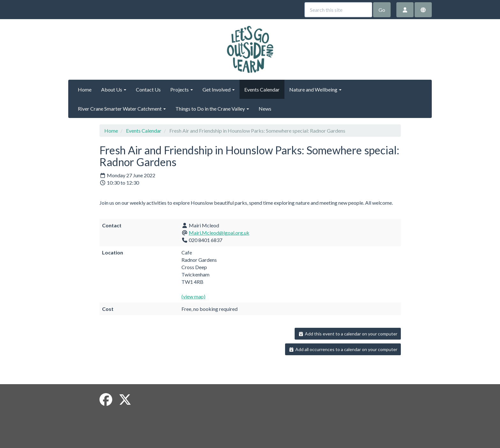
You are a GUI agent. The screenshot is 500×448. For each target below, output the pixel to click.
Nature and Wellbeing (315, 89)
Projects (182, 89)
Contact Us (148, 89)
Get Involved (219, 89)
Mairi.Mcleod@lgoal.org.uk (219, 233)
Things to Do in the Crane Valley (212, 109)
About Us (114, 89)
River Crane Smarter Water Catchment (122, 109)
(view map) (193, 296)
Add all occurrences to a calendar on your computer (343, 349)
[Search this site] (338, 10)
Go (382, 10)
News (265, 109)
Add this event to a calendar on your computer (348, 334)
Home (85, 89)
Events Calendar (262, 89)
